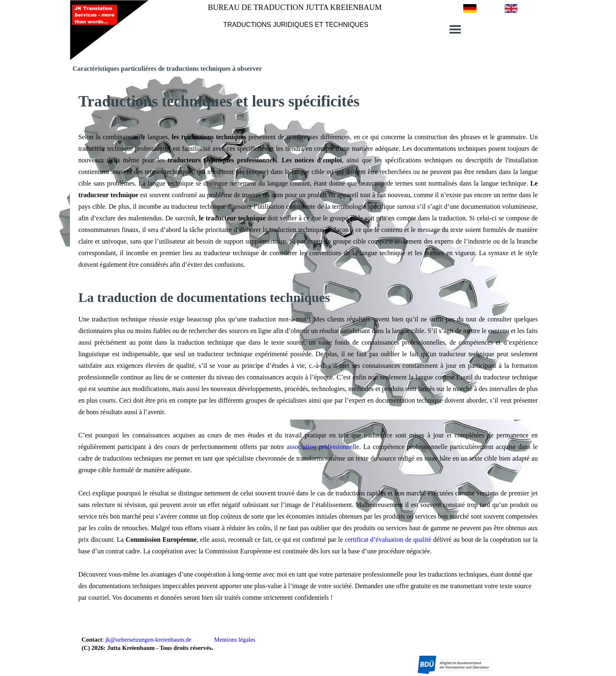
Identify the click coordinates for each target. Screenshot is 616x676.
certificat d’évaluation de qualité (388, 540)
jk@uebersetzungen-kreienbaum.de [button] (148, 640)
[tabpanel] (296, 24)
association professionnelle (323, 447)
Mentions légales (235, 640)
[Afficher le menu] (455, 29)
